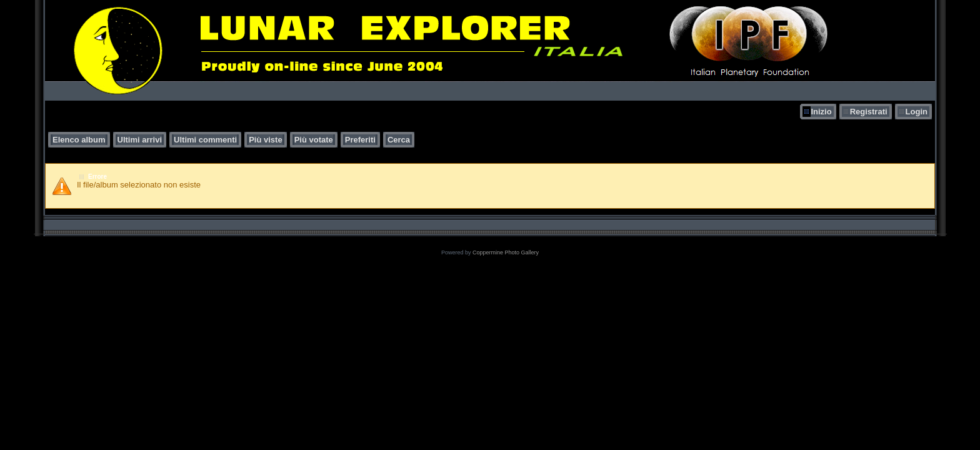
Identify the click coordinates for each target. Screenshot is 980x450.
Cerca (399, 140)
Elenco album (79, 140)
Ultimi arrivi (140, 140)
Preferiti (360, 140)
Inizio (821, 112)
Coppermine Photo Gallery (506, 252)
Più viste (265, 140)
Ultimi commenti (205, 140)
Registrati (869, 112)
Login (917, 112)
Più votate (314, 140)
